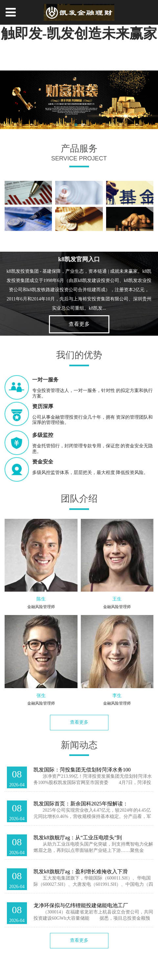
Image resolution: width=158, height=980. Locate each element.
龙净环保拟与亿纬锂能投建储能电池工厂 (81, 905)
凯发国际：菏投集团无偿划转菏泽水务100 (82, 770)
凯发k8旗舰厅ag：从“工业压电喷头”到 (78, 838)
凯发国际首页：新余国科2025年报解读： (81, 804)
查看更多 (79, 324)
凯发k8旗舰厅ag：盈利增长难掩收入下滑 (81, 871)
